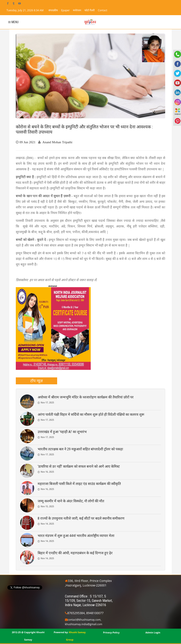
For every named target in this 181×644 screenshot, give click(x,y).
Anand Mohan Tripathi (57, 142)
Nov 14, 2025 (47, 524)
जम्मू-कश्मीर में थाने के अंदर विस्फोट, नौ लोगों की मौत (71, 501)
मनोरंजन (77, 10)
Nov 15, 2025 (47, 506)
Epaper (65, 10)
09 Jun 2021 (27, 142)
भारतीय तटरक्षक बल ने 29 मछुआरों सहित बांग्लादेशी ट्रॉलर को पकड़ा (80, 449)
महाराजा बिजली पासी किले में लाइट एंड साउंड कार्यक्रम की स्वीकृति (79, 484)
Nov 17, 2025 (47, 402)
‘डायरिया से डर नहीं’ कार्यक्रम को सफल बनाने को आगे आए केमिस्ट (79, 466)
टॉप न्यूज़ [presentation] (36, 381)
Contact (103, 10)
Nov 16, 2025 (47, 472)
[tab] (36, 381)
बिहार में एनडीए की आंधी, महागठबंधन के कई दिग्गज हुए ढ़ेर (75, 553)
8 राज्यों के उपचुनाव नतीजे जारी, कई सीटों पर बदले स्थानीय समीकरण (81, 518)
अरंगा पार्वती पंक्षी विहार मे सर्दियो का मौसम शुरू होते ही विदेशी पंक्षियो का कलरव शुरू (91, 415)
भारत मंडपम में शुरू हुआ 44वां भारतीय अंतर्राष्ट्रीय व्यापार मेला (76, 536)
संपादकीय (53, 10)
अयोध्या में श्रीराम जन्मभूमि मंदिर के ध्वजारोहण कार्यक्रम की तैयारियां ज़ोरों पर (86, 397)
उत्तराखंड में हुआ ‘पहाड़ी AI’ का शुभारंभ (62, 432)
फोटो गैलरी (90, 10)
